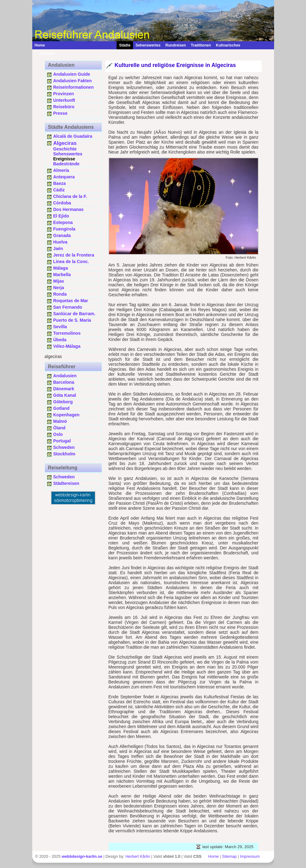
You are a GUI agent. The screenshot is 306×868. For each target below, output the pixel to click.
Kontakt (45, 53)
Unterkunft (64, 100)
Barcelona (64, 382)
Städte (125, 45)
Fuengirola (64, 229)
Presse (60, 113)
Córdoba (62, 203)
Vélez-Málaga (67, 346)
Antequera (64, 177)
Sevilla (60, 327)
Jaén (58, 248)
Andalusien (65, 376)
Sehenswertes (148, 45)
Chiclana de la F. (70, 196)
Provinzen (64, 94)
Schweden (64, 447)
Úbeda (60, 340)
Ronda (60, 294)
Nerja (59, 288)
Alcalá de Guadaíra (73, 136)
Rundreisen (176, 45)
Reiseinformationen (74, 87)
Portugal (62, 441)
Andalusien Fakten (73, 81)
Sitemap (229, 856)
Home (40, 45)
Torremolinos (67, 333)
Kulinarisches (228, 45)
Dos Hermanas (69, 209)
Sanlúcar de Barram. (74, 314)
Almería (61, 170)
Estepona (63, 222)
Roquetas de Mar (71, 301)
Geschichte (65, 149)
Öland (60, 428)
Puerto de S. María (72, 320)
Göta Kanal (65, 395)
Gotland (62, 408)
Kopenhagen (67, 415)
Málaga (61, 268)
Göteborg (63, 402)
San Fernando (68, 307)
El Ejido (61, 216)
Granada (62, 235)
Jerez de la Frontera (74, 255)
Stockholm (64, 454)
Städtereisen (66, 483)
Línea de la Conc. (71, 262)
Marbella (62, 275)
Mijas (59, 281)
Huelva (60, 242)
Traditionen (201, 45)
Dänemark (64, 389)
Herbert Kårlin (138, 856)
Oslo (58, 434)
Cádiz (59, 190)
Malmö (60, 421)
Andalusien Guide (72, 74)
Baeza (60, 183)
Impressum (250, 856)
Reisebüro (64, 107)
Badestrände (67, 164)
